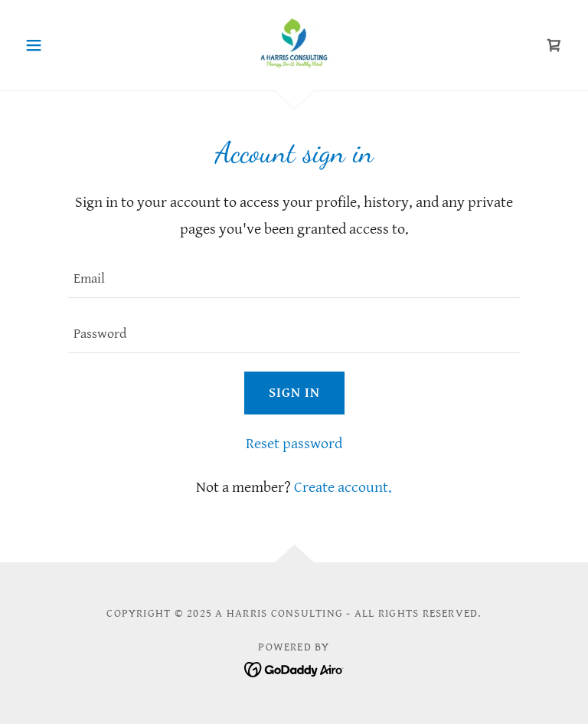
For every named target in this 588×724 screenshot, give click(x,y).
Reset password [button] (294, 444)
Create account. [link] (343, 488)
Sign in (294, 393)
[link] (294, 43)
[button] (60, 45)
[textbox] (294, 280)
